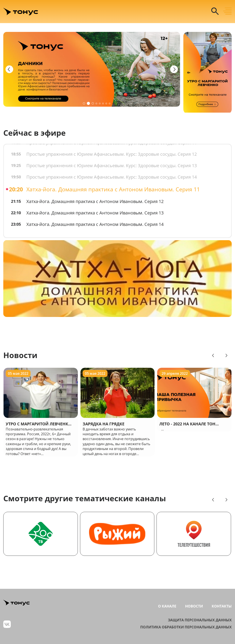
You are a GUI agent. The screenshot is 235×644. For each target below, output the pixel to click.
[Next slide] (174, 69)
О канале (167, 606)
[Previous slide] (9, 69)
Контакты (222, 606)
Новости (20, 355)
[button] (84, 103)
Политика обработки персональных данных (186, 627)
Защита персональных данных (200, 620)
